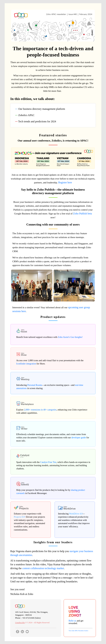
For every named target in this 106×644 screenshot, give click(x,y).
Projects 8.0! (20, 517)
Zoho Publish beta (82, 214)
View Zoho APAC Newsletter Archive (78, 631)
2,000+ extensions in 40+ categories (40, 410)
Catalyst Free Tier (48, 462)
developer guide (79, 438)
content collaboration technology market (43, 568)
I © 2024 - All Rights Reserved (32, 623)
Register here (65, 182)
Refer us (72, 621)
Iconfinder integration (26, 364)
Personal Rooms (35, 385)
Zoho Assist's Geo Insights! (70, 337)
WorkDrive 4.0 (76, 514)
